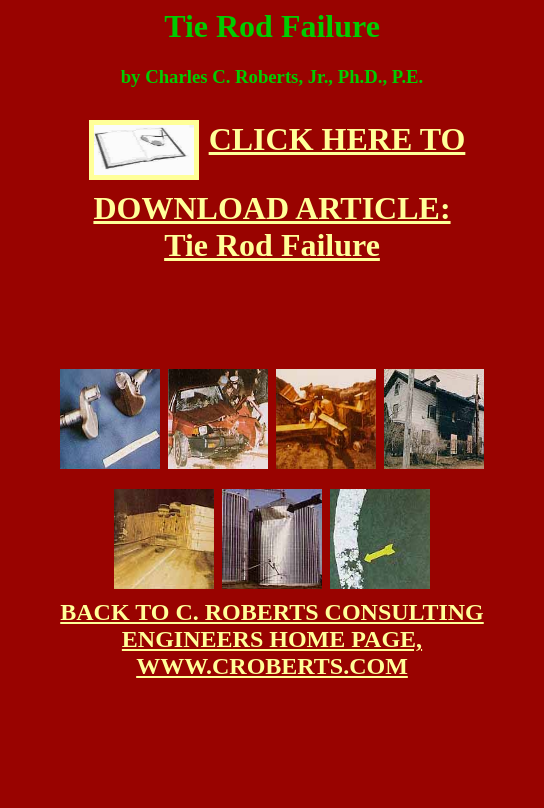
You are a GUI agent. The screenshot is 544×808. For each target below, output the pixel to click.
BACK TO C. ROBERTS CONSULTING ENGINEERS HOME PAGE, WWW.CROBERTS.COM (272, 639)
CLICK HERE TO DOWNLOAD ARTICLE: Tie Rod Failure (277, 192)
